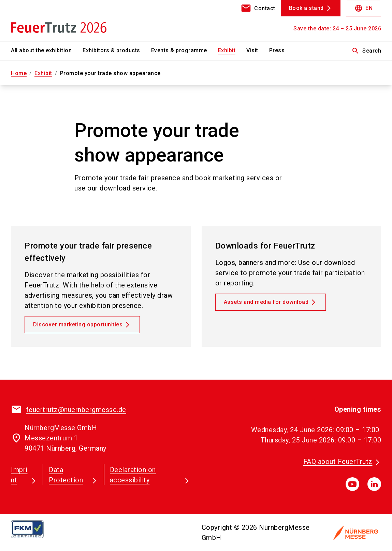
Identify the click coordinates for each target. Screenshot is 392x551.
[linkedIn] (374, 484)
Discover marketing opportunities (78, 324)
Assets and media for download (266, 302)
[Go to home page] (53, 20)
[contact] (258, 8)
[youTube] (352, 484)
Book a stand (306, 8)
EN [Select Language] (364, 8)
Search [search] (366, 51)
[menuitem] (47, 51)
